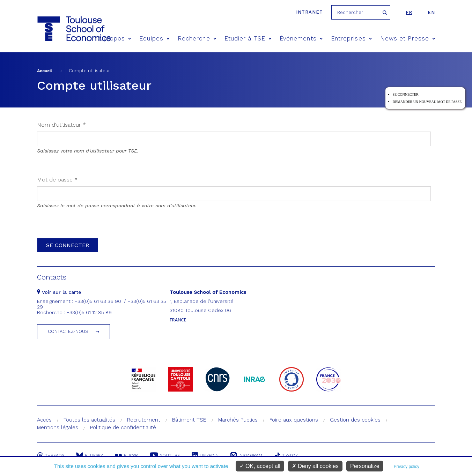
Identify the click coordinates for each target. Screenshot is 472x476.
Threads (51, 455)
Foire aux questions (294, 420)
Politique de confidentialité (123, 427)
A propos (115, 39)
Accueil (45, 71)
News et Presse (408, 39)
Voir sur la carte (59, 292)
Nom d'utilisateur (61, 125)
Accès (44, 420)
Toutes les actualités (89, 420)
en (431, 12)
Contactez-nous (68, 331)
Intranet (309, 12)
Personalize (365, 466)
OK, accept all (260, 466)
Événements (301, 39)
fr (409, 12)
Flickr (126, 455)
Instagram (246, 455)
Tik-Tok (286, 455)
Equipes (154, 39)
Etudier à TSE (248, 39)
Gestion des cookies (355, 420)
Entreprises (351, 39)
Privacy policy (407, 467)
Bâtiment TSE (189, 420)
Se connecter (405, 94)
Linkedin (205, 455)
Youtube (165, 455)
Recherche (197, 39)
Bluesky (90, 455)
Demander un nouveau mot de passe (427, 102)
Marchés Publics (238, 420)
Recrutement (144, 420)
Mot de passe (57, 180)
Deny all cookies (315, 466)
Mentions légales (58, 427)
